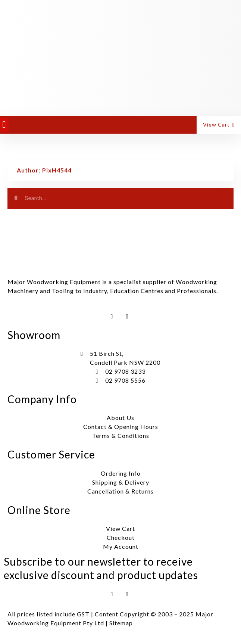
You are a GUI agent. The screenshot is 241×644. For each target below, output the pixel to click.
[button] (4, 125)
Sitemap (121, 623)
